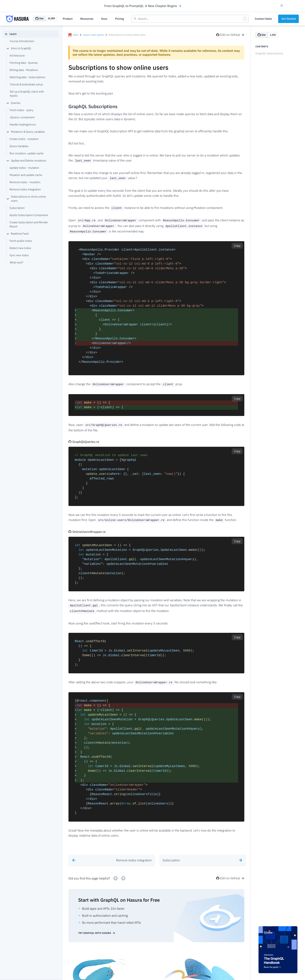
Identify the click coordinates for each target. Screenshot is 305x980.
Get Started (289, 19)
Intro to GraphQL (19, 48)
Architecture (17, 56)
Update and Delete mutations (26, 161)
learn (76, 35)
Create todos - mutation (24, 139)
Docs (104, 19)
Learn (11, 34)
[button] (282, 6)
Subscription (17, 208)
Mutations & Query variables (26, 132)
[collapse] (8, 49)
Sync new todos (19, 255)
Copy (237, 243)
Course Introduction (20, 41)
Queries (13, 103)
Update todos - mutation (24, 168)
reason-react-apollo (93, 35)
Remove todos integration (25, 189)
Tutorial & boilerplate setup (25, 84)
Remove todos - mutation (25, 182)
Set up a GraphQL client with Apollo (25, 94)
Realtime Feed (17, 234)
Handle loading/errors (23, 124)
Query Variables (19, 146)
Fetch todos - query (21, 110)
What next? (15, 262)
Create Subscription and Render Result (29, 224)
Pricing (120, 19)
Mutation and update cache (26, 175)
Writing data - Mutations (24, 70)
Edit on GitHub (230, 35)
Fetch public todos (21, 241)
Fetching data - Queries (24, 63)
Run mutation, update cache (27, 153)
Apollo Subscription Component (29, 215)
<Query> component (22, 117)
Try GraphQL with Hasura (97, 927)
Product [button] (68, 19)
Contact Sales (263, 19)
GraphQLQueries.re (84, 438)
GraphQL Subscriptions (269, 53)
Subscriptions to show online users (26, 199)
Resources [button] (87, 19)
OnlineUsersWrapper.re (87, 528)
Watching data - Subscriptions (27, 77)
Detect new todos (20, 248)
